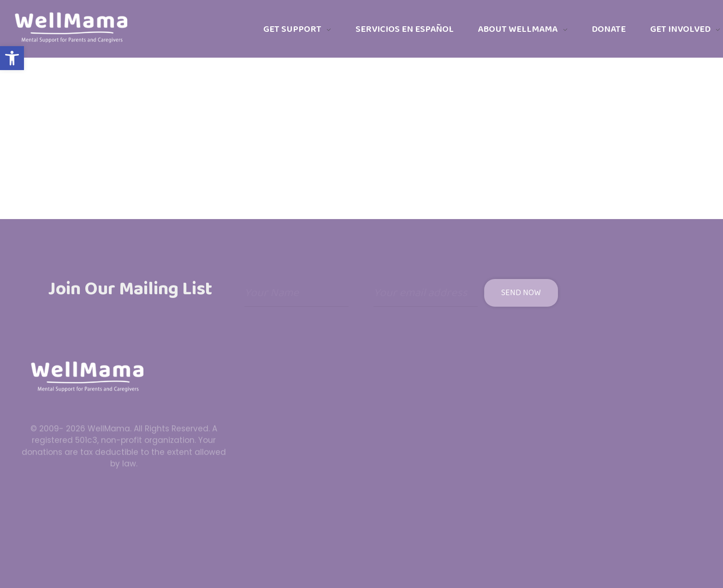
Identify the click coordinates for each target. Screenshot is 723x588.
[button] (12, 58)
